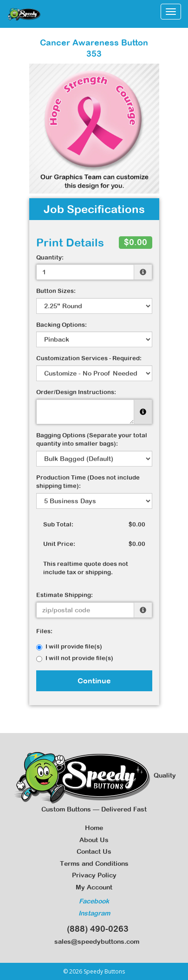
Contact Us (94, 851)
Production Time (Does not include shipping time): (88, 482)
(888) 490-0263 (94, 929)
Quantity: (50, 257)
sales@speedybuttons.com (94, 941)
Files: (44, 631)
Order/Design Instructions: (76, 392)
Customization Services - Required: (89, 358)
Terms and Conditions (94, 863)
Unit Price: (59, 544)
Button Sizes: (56, 291)
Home (94, 828)
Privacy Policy (94, 875)
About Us (94, 840)
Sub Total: (58, 524)
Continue (94, 681)
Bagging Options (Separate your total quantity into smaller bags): (92, 440)
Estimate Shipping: (65, 595)
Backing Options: (62, 325)
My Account (94, 887)
